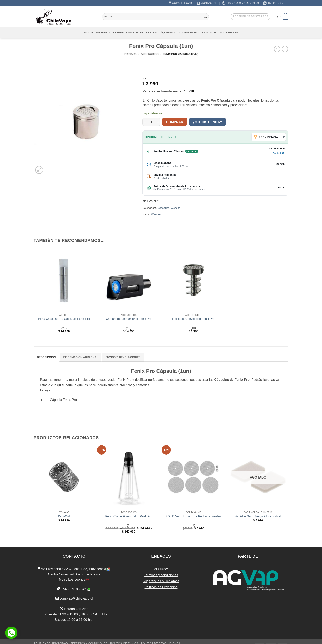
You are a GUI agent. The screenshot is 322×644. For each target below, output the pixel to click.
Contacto (210, 33)
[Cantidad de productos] (151, 122)
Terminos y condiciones (161, 575)
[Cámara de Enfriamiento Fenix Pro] (129, 280)
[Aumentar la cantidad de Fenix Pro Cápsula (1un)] (158, 122)
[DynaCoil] (64, 477)
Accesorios (189, 33)
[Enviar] (205, 17)
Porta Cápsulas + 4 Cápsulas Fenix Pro (64, 319)
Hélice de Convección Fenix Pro (193, 319)
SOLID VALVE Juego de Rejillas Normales (193, 516)
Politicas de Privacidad (161, 587)
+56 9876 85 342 (74, 589)
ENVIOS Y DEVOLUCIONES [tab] (123, 357)
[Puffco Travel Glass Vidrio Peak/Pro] (129, 477)
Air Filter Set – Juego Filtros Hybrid (258, 516)
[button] (250, 17)
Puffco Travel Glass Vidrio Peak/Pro (129, 516)
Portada (130, 54)
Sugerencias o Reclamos (161, 581)
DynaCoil (64, 516)
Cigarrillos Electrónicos (135, 33)
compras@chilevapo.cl (76, 599)
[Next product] (277, 49)
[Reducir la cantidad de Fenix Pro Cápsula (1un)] (145, 122)
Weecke (176, 208)
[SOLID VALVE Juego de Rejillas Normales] (193, 477)
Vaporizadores (97, 33)
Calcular (279, 153)
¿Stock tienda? (207, 122)
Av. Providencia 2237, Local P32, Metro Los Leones (179, 189)
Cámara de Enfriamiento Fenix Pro (129, 319)
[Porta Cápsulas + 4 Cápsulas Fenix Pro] (64, 280)
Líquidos (168, 33)
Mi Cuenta (161, 569)
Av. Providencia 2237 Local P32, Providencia (73, 569)
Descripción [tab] (46, 357)
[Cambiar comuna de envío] (269, 137)
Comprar (175, 122)
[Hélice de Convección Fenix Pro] (193, 280)
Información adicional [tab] (81, 357)
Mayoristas (229, 33)
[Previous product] (285, 49)
